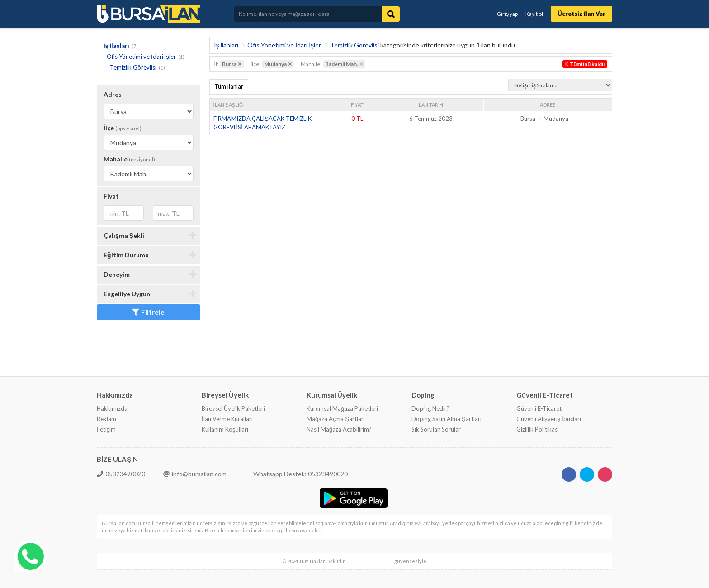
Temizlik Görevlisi (133, 67)
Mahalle (129, 159)
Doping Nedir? (430, 408)
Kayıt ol (534, 14)
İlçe (123, 128)
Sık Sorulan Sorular (436, 429)
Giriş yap (507, 14)
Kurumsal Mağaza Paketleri (342, 408)
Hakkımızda (112, 408)
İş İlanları (116, 46)
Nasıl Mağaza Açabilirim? (339, 429)
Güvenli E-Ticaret (539, 408)
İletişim (106, 429)
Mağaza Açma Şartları (336, 419)
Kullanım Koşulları (225, 429)
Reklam (106, 419)
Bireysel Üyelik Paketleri (233, 408)
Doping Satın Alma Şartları (447, 419)
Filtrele (148, 312)
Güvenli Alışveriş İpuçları (549, 419)
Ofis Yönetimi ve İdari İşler (141, 57)
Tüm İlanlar (229, 86)
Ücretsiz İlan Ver (581, 14)
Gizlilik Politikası (538, 429)
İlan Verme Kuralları (227, 419)
